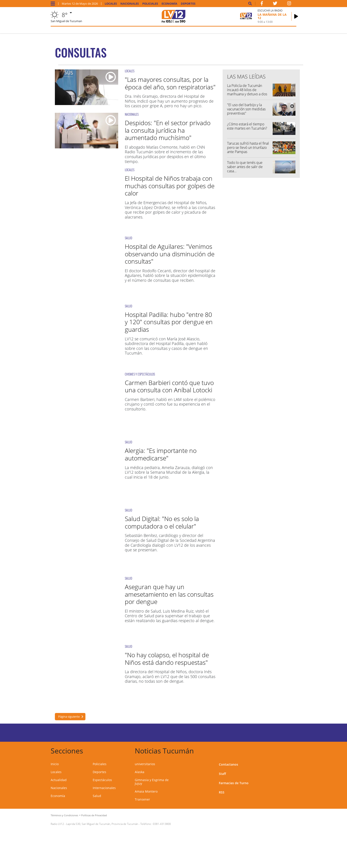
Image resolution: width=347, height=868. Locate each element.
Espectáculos (102, 780)
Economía (169, 4)
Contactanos (228, 764)
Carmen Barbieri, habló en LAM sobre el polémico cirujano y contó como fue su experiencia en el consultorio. (170, 404)
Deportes (188, 4)
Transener (142, 799)
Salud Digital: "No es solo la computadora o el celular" (162, 522)
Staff (222, 774)
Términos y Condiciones (64, 815)
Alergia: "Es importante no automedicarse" (161, 454)
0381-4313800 (162, 824)
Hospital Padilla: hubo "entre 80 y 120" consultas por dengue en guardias (169, 322)
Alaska (140, 772)
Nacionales (130, 4)
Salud (97, 796)
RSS (222, 792)
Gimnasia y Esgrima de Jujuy (152, 782)
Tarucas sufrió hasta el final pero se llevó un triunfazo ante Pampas (248, 148)
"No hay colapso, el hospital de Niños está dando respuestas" (167, 659)
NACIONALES (132, 114)
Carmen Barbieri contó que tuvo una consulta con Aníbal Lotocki (169, 386)
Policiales (150, 4)
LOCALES (130, 71)
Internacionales (104, 788)
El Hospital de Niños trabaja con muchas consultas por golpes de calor (170, 186)
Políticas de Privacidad (94, 815)
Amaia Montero (146, 791)
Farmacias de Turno (234, 783)
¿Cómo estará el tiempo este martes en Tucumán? (247, 126)
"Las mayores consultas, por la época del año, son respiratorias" (170, 83)
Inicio (55, 764)
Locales (111, 4)
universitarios (145, 764)
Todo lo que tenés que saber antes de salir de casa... (245, 167)
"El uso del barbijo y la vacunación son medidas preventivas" (246, 109)
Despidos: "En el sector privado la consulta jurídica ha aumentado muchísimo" (168, 130)
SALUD (128, 238)
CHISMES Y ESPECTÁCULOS (140, 374)
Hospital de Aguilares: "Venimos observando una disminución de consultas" (170, 254)
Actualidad (59, 780)
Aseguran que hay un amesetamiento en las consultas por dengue (169, 594)
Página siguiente (69, 717)
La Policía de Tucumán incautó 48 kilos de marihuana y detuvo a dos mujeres (247, 92)
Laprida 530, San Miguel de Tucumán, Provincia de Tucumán (102, 824)
